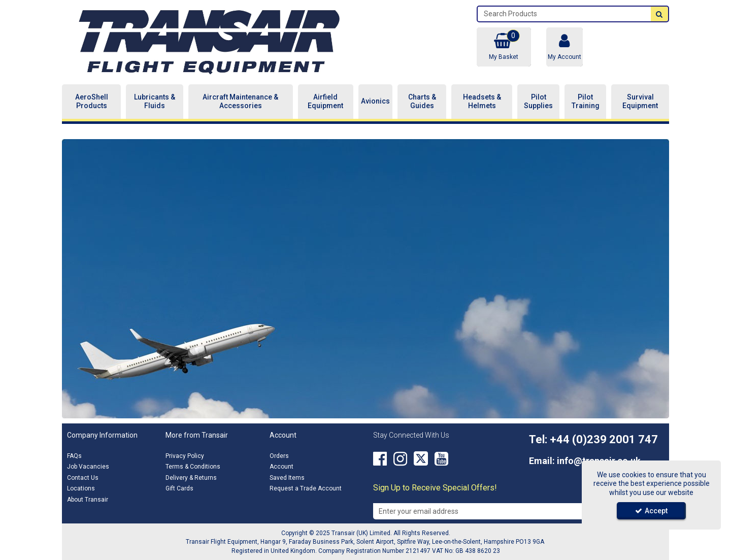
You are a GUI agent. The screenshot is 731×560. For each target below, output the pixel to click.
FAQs (74, 456)
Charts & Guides (422, 102)
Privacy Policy (185, 456)
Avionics (375, 101)
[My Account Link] (564, 47)
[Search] (564, 14)
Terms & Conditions (193, 467)
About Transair (88, 500)
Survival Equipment (640, 102)
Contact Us (83, 478)
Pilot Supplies (538, 102)
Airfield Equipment (325, 102)
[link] (380, 459)
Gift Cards (179, 488)
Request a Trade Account (306, 488)
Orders (279, 456)
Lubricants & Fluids (155, 102)
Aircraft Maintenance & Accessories (240, 102)
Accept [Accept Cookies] (651, 511)
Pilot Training (586, 102)
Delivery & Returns (191, 478)
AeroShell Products (92, 102)
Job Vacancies (88, 467)
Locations (81, 488)
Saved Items (287, 478)
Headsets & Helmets (482, 102)
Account (281, 467)
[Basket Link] (504, 47)
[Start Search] (659, 14)
